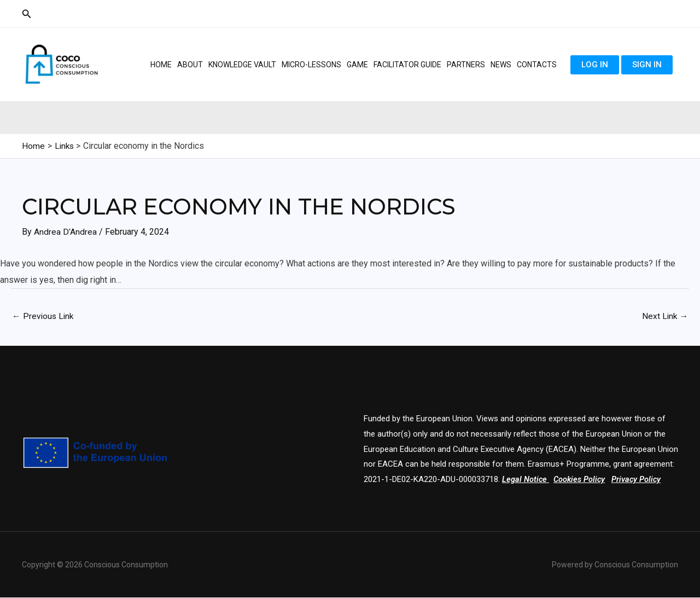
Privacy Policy (639, 480)
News (501, 65)
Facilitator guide (407, 65)
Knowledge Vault (242, 65)
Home (161, 65)
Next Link (664, 316)
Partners (466, 65)
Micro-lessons (311, 65)
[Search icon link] (27, 14)
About (190, 65)
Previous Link (44, 316)
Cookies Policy (581, 480)
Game (357, 65)
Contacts (537, 65)
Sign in (647, 65)
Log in (595, 65)
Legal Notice (525, 480)
